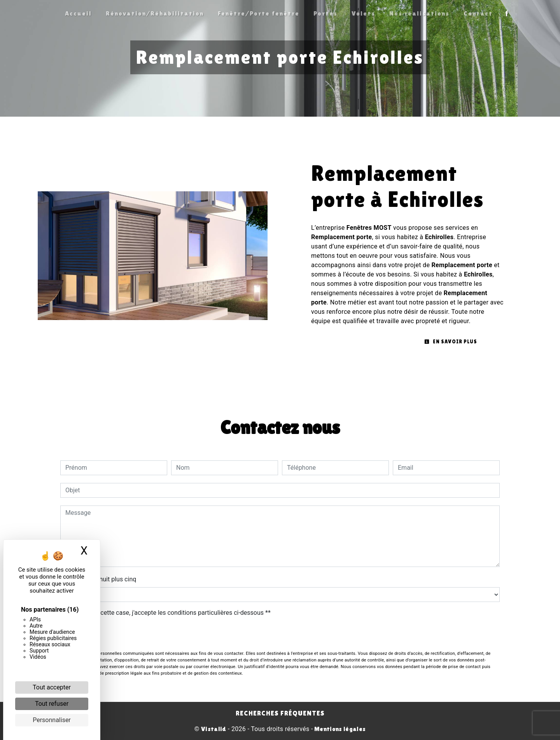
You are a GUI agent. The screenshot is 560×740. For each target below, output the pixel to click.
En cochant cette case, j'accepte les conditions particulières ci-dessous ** (169, 613)
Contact (478, 13)
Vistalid (214, 729)
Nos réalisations (419, 13)
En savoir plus (451, 342)
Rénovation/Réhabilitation (155, 13)
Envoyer (280, 635)
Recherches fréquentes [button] (280, 713)
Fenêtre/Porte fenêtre (259, 13)
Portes (325, 13)
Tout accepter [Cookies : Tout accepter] (52, 687)
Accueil (78, 13)
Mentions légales (339, 729)
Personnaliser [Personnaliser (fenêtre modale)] (52, 720)
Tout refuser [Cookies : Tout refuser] (52, 704)
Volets (363, 13)
